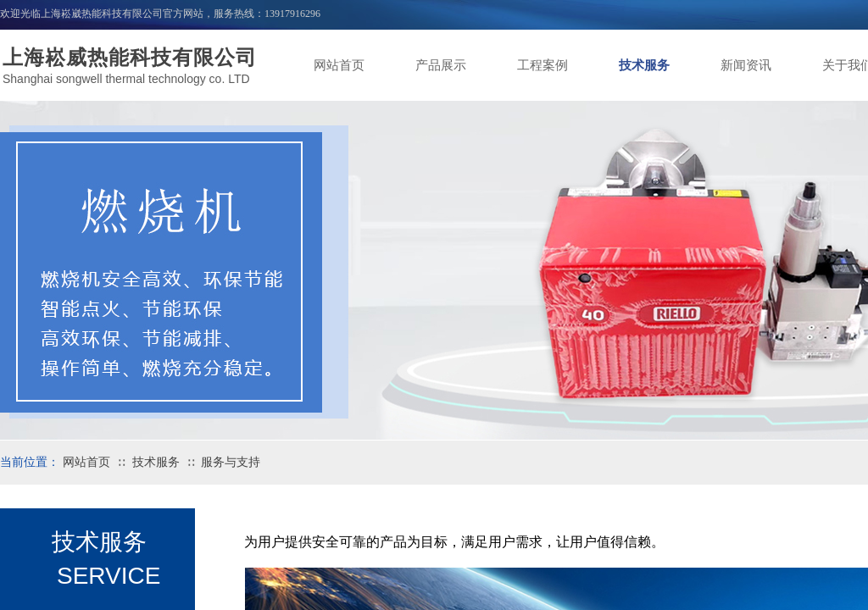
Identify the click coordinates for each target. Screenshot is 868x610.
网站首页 (339, 65)
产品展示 (441, 65)
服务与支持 (231, 462)
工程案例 (542, 65)
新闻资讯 (746, 65)
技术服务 (644, 65)
